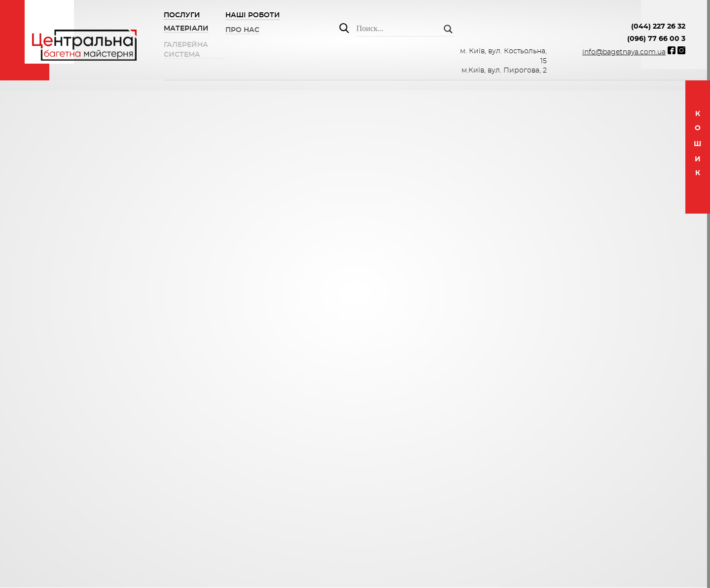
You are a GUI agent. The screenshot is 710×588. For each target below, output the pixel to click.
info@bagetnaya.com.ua (624, 52)
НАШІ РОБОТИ (253, 16)
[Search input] (399, 29)
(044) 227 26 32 (658, 27)
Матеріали (186, 30)
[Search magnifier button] (448, 29)
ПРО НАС (242, 33)
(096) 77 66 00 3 (656, 39)
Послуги (182, 15)
